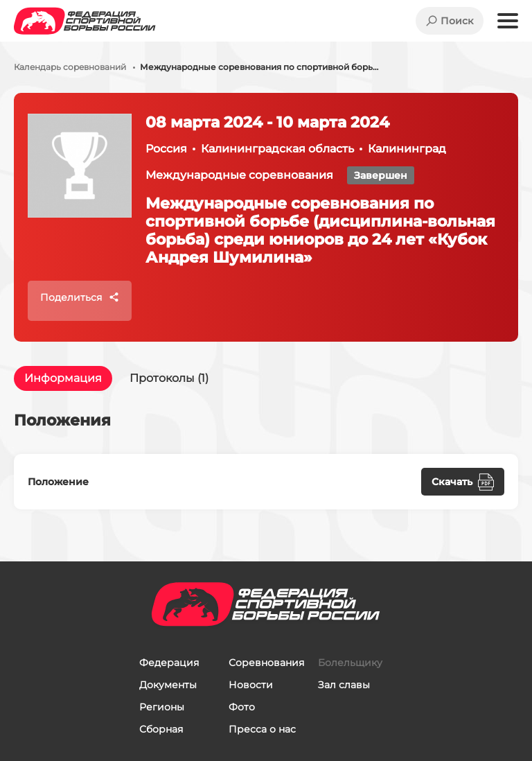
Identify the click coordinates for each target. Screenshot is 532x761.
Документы (168, 685)
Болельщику (350, 663)
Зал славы (344, 685)
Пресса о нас (262, 729)
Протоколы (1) (169, 378)
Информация (63, 378)
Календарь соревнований (70, 67)
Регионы (162, 707)
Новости (251, 685)
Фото (242, 707)
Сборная (161, 729)
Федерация (169, 663)
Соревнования (266, 663)
